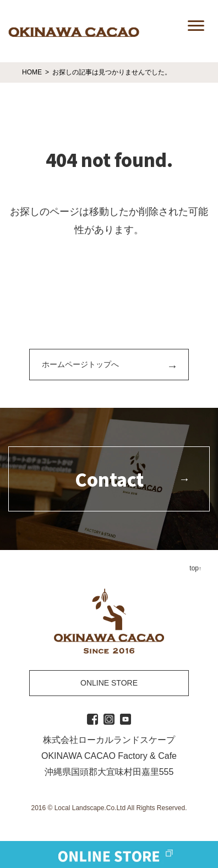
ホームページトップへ (80, 364)
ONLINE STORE (109, 683)
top (194, 568)
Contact (109, 479)
